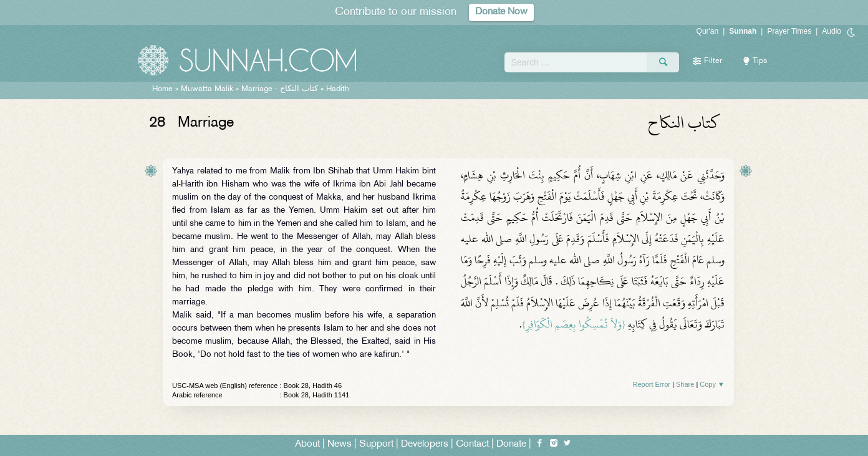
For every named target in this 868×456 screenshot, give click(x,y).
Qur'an (708, 31)
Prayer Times (789, 31)
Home (162, 89)
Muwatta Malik (207, 89)
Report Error (651, 384)
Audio (832, 31)
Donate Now (501, 12)
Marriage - (281, 89)
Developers (425, 444)
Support (376, 444)
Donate (511, 444)
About (307, 444)
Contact (472, 444)
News (340, 444)
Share (685, 384)
